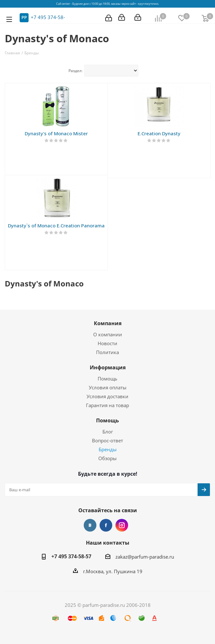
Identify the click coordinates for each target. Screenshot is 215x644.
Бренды (108, 449)
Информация (108, 367)
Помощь (107, 379)
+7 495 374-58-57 (71, 556)
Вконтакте (90, 525)
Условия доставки (107, 396)
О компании (108, 334)
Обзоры (107, 458)
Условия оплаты (108, 387)
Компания (108, 323)
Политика (107, 352)
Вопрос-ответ (107, 440)
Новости (107, 343)
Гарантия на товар (107, 405)
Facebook (106, 525)
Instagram (122, 525)
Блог (108, 432)
